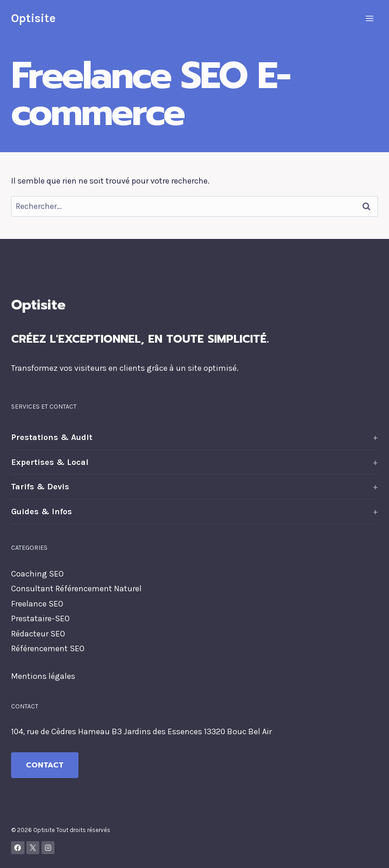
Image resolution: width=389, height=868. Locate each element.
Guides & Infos (42, 511)
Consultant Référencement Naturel (76, 589)
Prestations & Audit (52, 437)
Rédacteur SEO (38, 634)
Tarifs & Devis (40, 487)
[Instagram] (48, 848)
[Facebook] (18, 848)
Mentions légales (43, 676)
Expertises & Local (50, 462)
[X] (33, 848)
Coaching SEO (37, 574)
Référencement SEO (48, 648)
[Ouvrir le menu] (369, 18)
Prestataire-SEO (40, 618)
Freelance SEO (37, 604)
